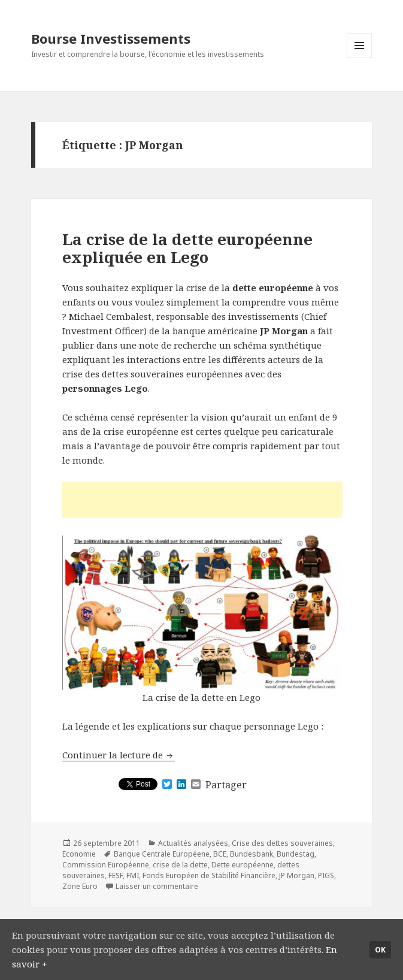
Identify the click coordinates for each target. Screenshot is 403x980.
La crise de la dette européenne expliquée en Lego (187, 248)
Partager (226, 785)
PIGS (326, 875)
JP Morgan (297, 875)
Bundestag (296, 854)
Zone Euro (80, 886)
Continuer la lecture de (119, 755)
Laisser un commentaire (157, 886)
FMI (133, 875)
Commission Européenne (106, 865)
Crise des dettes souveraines (282, 843)
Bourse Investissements (111, 38)
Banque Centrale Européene (162, 854)
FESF (116, 875)
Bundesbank (252, 854)
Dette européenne (243, 865)
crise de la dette (180, 865)
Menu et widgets (360, 58)
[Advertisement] (202, 500)
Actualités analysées (193, 843)
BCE (220, 854)
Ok (380, 950)
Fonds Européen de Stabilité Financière (209, 875)
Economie (79, 854)
